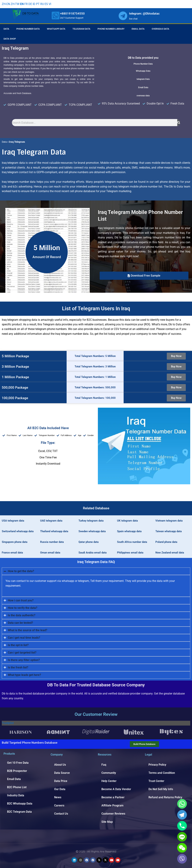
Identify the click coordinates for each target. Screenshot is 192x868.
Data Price (61, 781)
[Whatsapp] (182, 804)
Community (109, 773)
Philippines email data (130, 553)
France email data (12, 553)
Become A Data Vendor (116, 789)
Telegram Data (81, 29)
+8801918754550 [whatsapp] (72, 13)
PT (38, 4)
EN (22, 4)
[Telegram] (182, 815)
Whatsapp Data (56, 29)
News (58, 797)
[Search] (179, 123)
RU (42, 4)
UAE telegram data (51, 521)
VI (50, 4)
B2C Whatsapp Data (20, 804)
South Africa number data (132, 542)
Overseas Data (160, 29)
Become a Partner (113, 797)
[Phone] (182, 826)
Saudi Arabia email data (93, 553)
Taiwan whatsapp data (169, 531)
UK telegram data (127, 521)
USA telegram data (13, 521)
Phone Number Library (111, 29)
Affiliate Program (112, 805)
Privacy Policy (157, 765)
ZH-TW (15, 4)
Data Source (62, 773)
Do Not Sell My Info (161, 789)
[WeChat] (182, 848)
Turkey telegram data (91, 521)
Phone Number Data (28, 29)
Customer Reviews (113, 814)
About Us (60, 765)
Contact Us (61, 814)
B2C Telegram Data (19, 812)
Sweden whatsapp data (92, 531)
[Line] (182, 837)
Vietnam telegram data (169, 521)
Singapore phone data (15, 542)
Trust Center (156, 781)
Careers (59, 805)
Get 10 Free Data (18, 763)
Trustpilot (8, 723)
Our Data (60, 789)
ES (46, 4)
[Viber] (182, 859)
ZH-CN (6, 4)
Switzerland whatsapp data (18, 531)
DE (30, 4)
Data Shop (10, 39)
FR (26, 4)
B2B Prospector (17, 771)
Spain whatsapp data (129, 531)
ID (34, 4)
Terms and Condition (162, 773)
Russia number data (52, 542)
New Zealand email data (170, 553)
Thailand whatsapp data (54, 531)
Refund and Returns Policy (165, 797)
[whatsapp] (56, 15)
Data (6, 29)
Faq (104, 765)
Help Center (109, 781)
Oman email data (50, 553)
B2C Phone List (17, 787)
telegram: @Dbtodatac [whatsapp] (144, 13)
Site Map (107, 822)
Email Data (138, 29)
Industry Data (16, 795)
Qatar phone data (89, 542)
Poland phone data (166, 542)
